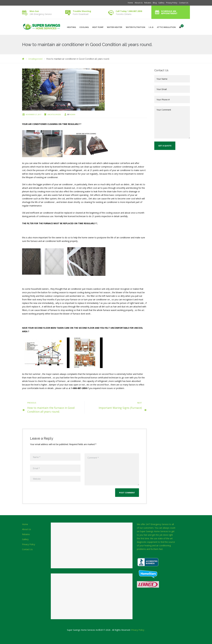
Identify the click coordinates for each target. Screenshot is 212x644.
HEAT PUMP (98, 27)
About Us (139, 3)
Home (130, 3)
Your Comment (172, 122)
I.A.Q (151, 27)
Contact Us (184, 3)
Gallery (161, 3)
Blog (155, 3)
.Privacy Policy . (138, 630)
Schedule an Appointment (169, 12)
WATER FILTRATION (135, 27)
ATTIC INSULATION (166, 27)
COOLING (84, 27)
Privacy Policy (172, 3)
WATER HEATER (115, 27)
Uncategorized (54, 114)
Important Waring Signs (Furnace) (120, 408)
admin (73, 114)
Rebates (148, 3)
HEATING (71, 27)
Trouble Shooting (82, 11)
